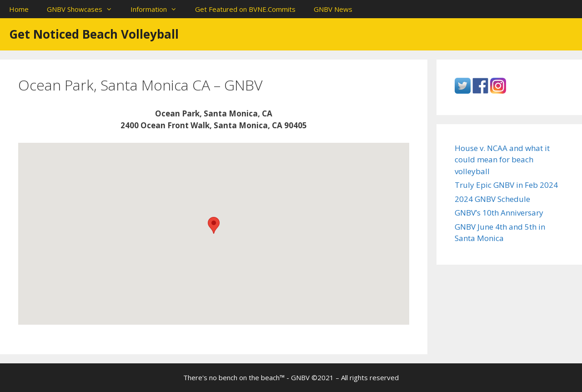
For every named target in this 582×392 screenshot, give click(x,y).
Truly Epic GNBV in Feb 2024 (506, 185)
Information (158, 9)
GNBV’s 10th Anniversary (499, 213)
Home (19, 9)
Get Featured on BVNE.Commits (245, 9)
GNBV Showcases (84, 9)
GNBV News (333, 9)
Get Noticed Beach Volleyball (94, 34)
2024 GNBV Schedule (492, 199)
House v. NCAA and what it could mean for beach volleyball (502, 160)
